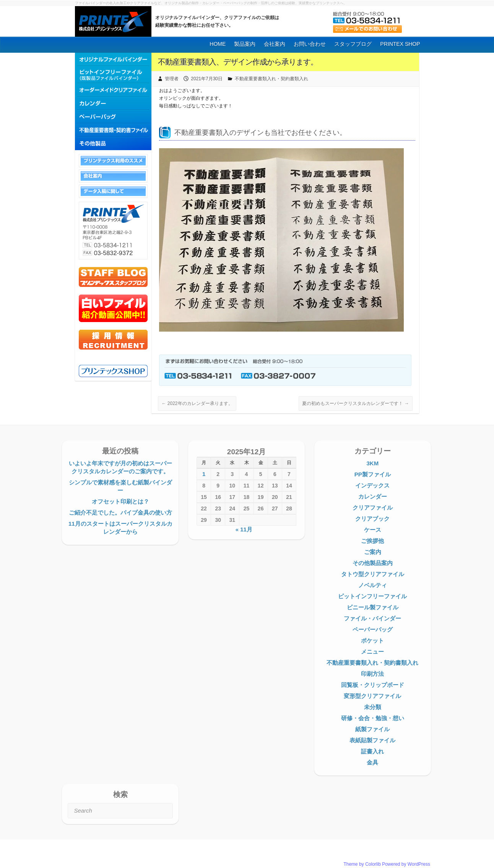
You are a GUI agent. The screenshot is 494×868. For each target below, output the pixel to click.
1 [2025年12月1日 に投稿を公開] (204, 474)
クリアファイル (373, 508)
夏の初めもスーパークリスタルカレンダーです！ (355, 403)
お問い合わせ (310, 44)
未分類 (373, 707)
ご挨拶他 (372, 541)
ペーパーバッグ (373, 629)
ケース (373, 530)
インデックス (372, 485)
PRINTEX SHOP (400, 44)
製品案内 (245, 44)
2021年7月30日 (207, 79)
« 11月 (244, 529)
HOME (218, 44)
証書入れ (372, 751)
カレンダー (373, 496)
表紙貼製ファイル (372, 740)
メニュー (372, 652)
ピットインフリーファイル (372, 596)
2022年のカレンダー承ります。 (197, 403)
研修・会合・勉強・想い (373, 718)
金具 (372, 762)
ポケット (372, 640)
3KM (372, 463)
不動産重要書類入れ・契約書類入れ (271, 79)
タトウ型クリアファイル (373, 574)
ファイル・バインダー (372, 618)
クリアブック (372, 519)
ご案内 (373, 552)
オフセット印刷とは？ (120, 501)
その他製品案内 (373, 563)
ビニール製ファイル (373, 607)
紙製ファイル (372, 729)
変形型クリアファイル (372, 696)
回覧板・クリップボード (373, 685)
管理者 (172, 79)
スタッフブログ (353, 44)
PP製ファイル (373, 474)
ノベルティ (373, 585)
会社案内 (275, 44)
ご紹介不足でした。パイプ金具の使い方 (120, 513)
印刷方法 (372, 674)
